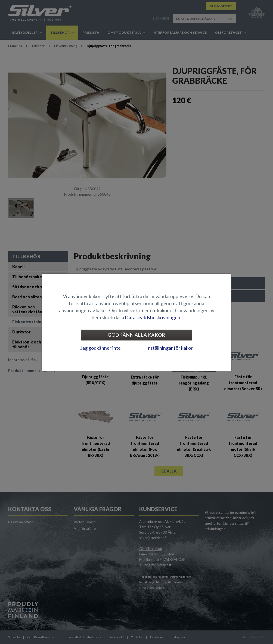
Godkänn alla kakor (136, 335)
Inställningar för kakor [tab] (170, 348)
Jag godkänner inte (100, 348)
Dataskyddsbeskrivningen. (153, 317)
